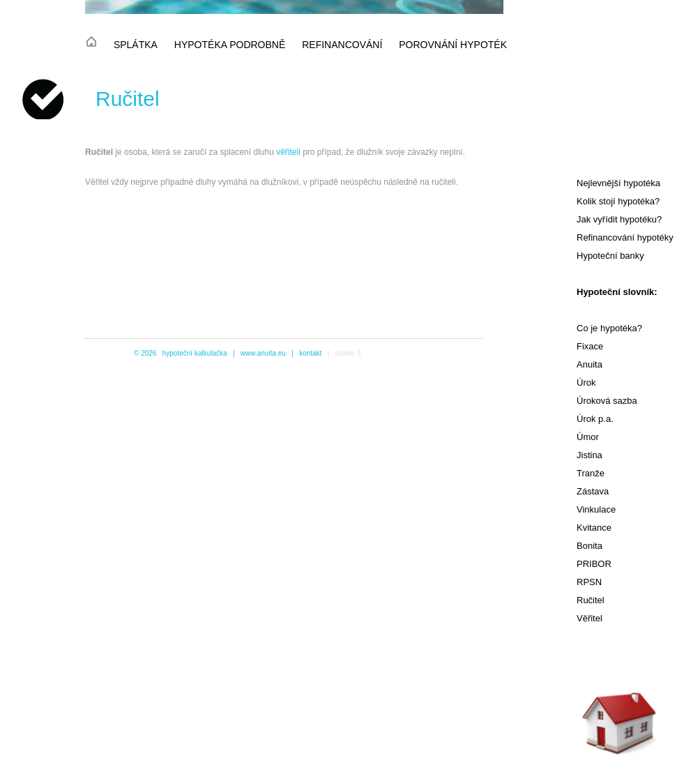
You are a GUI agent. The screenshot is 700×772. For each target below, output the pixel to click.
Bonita (589, 546)
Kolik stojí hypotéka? (618, 201)
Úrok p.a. (595, 419)
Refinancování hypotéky (625, 237)
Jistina (589, 455)
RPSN (589, 582)
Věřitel (589, 618)
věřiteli (288, 152)
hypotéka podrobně (230, 45)
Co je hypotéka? (609, 328)
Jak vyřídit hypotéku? (619, 219)
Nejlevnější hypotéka (618, 183)
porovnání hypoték (453, 45)
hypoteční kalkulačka (195, 353)
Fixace (590, 346)
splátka (136, 45)
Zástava (593, 491)
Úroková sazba (607, 401)
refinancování (342, 45)
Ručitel (591, 600)
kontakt (310, 353)
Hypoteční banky (610, 256)
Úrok (586, 383)
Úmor (588, 437)
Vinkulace (596, 509)
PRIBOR (594, 564)
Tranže (591, 473)
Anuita (589, 364)
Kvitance (594, 528)
